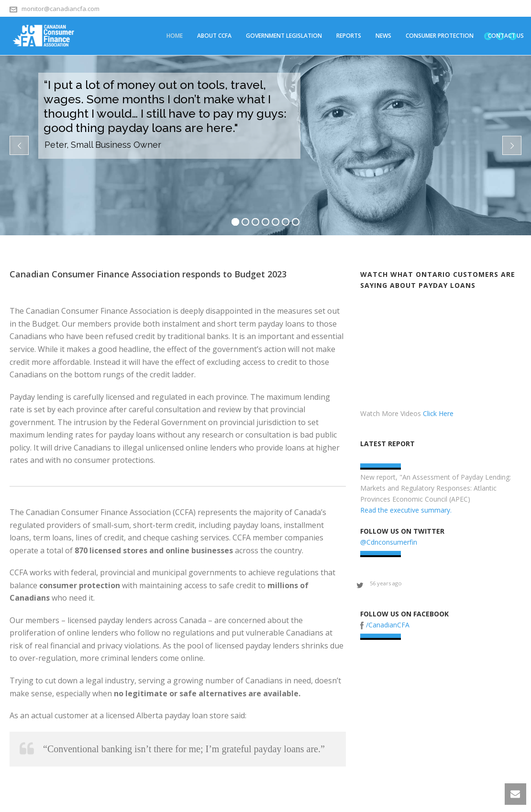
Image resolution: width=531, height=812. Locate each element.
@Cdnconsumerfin (389, 542)
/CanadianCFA (388, 625)
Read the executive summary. (406, 510)
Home (175, 36)
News (383, 36)
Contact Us (506, 36)
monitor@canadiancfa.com (61, 9)
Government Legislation (284, 36)
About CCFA (214, 36)
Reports (349, 36)
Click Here (438, 413)
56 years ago (386, 583)
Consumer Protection (440, 36)
